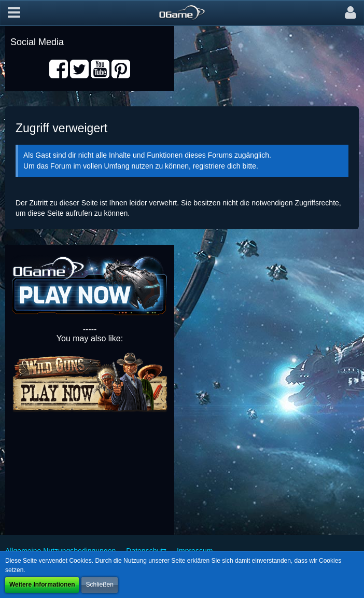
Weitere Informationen (42, 585)
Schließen (99, 585)
